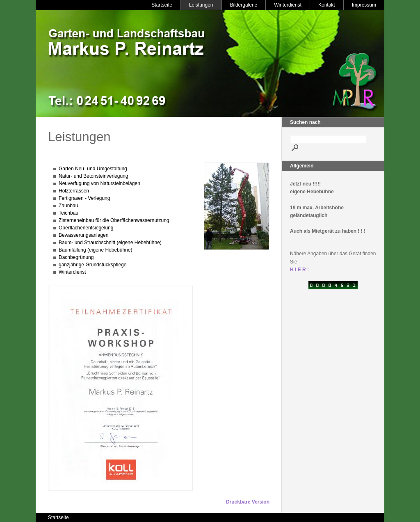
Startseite (162, 5)
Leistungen (201, 5)
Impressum (364, 5)
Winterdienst (288, 5)
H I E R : (299, 270)
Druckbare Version (248, 502)
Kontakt (327, 5)
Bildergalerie (244, 5)
